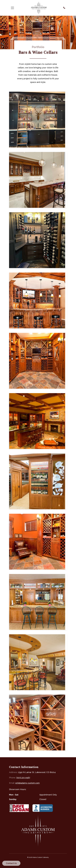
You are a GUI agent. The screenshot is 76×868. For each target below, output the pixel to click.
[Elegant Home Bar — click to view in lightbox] (38, 481)
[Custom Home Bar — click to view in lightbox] (38, 120)
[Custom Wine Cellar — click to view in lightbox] (38, 240)
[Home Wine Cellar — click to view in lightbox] (38, 723)
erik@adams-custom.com (28, 783)
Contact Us (11, 863)
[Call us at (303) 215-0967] (64, 8)
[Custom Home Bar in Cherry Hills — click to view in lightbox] (38, 180)
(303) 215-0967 (23, 778)
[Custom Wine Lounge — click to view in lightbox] (38, 542)
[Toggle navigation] (12, 8)
